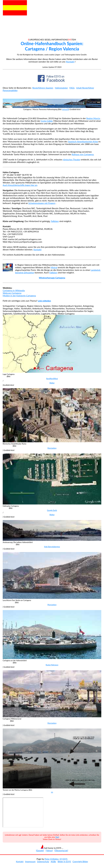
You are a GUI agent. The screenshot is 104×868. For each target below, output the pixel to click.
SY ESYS (64, 859)
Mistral (54, 267)
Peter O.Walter (52, 859)
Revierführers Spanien (43, 88)
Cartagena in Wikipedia (14, 290)
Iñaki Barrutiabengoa (52, 547)
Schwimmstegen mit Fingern (42, 203)
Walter (52, 383)
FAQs (72, 88)
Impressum (30, 861)
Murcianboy (52, 448)
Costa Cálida (47, 121)
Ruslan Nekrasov (52, 665)
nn (52, 792)
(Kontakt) (70, 62)
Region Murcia (93, 118)
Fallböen (55, 221)
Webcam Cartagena (12, 293)
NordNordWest (52, 379)
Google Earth (52, 510)
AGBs (53, 861)
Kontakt (20, 861)
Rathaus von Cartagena (83, 154)
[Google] (40, 850)
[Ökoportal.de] (61, 850)
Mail (57, 837)
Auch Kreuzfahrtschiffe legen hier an (20, 185)
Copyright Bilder (80, 861)
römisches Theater (71, 159)
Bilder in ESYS (64, 861)
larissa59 (65, 109)
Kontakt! (38, 249)
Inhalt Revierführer (85, 88)
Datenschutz (43, 861)
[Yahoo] (49, 850)
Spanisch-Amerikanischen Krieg (83, 141)
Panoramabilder (10, 90)
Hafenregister (61, 88)
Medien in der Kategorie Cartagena (19, 296)
